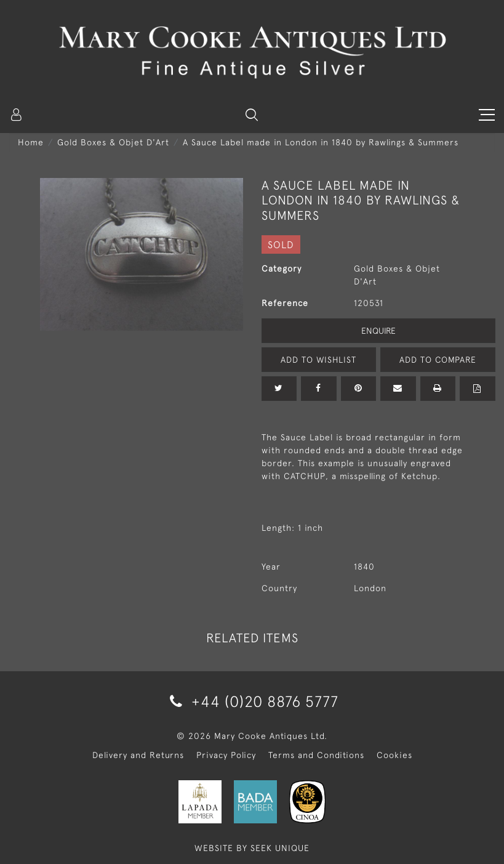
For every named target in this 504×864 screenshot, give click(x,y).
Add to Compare (438, 360)
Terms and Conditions (316, 755)
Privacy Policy (226, 755)
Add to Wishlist (319, 360)
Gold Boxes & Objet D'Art (113, 142)
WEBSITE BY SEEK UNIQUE (252, 848)
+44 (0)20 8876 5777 (252, 701)
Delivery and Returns (138, 755)
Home (31, 142)
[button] (252, 115)
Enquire (378, 331)
